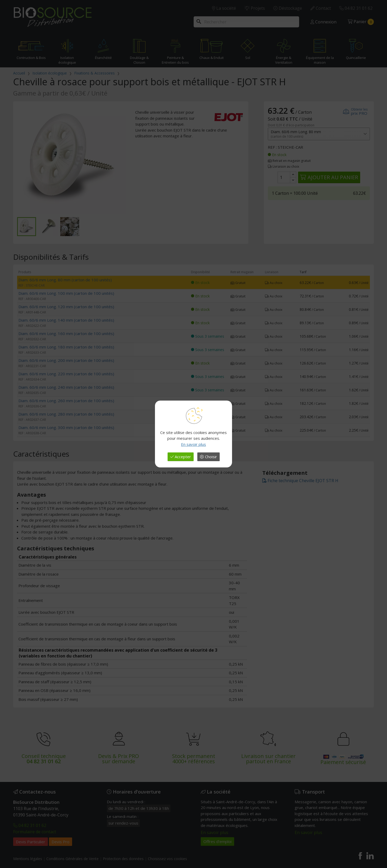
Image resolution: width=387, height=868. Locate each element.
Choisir (208, 457)
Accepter (181, 457)
